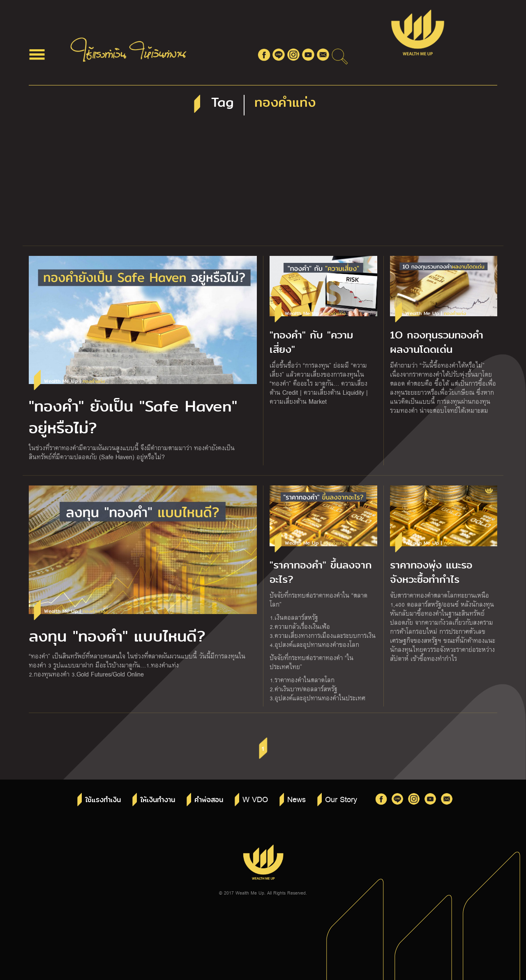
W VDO (255, 799)
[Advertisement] (263, 184)
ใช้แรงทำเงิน (103, 800)
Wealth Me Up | (74, 381)
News (296, 799)
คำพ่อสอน (209, 800)
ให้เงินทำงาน (158, 800)
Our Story (341, 799)
